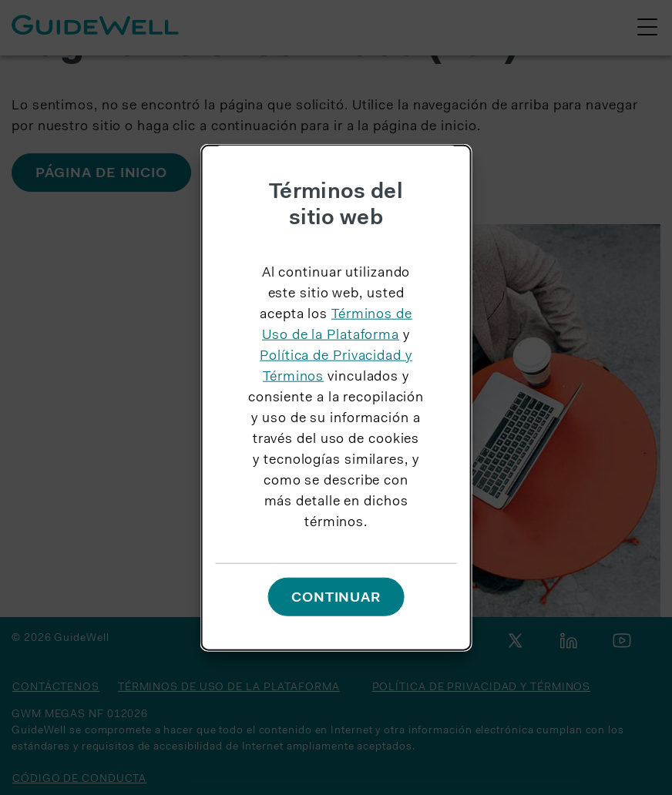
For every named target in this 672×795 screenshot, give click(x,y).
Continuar (336, 598)
